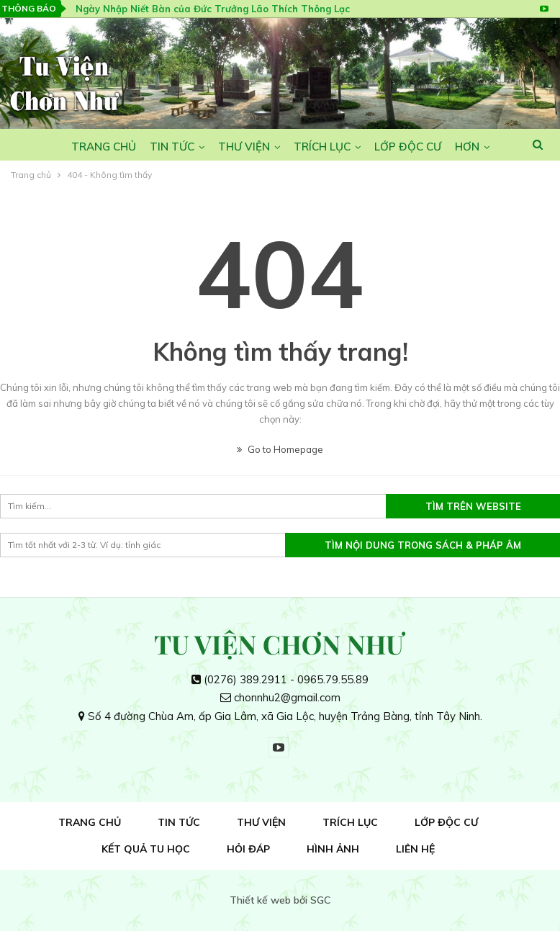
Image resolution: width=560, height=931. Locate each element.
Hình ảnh (333, 849)
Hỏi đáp (248, 849)
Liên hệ (415, 849)
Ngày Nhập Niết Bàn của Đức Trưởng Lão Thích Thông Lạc (213, 9)
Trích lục (322, 147)
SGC (320, 900)
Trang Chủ (104, 147)
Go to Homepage (280, 449)
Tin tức (172, 147)
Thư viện (244, 147)
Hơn (467, 147)
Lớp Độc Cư (408, 147)
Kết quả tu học (146, 849)
